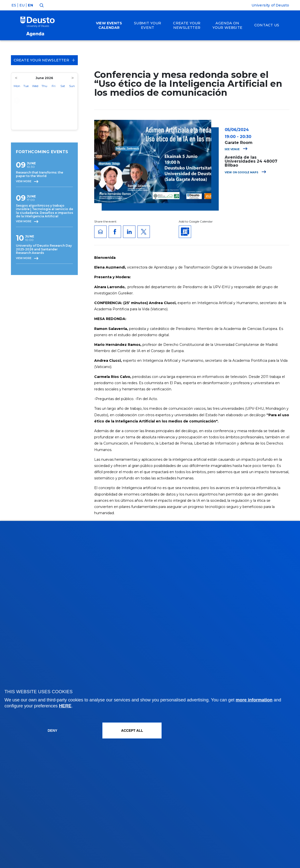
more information (254, 700)
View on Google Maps (245, 172)
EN (30, 5)
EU (22, 5)
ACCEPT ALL (132, 731)
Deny (53, 731)
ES (14, 5)
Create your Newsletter (44, 60)
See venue (236, 149)
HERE (65, 706)
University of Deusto (270, 5)
